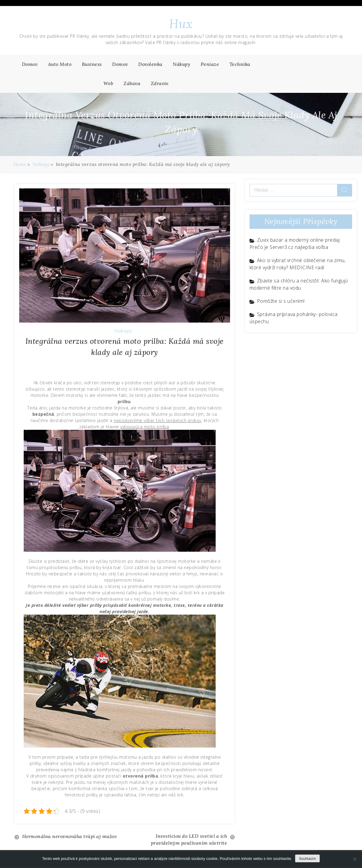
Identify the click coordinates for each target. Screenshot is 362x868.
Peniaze (210, 64)
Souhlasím (308, 859)
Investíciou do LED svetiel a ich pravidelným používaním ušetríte (189, 840)
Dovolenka (150, 64)
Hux (181, 24)
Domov (30, 64)
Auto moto (60, 64)
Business (92, 64)
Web (108, 83)
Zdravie (160, 83)
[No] (355, 859)
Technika (240, 64)
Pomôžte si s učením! (281, 301)
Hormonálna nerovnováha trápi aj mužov (70, 836)
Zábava (132, 83)
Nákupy (181, 64)
